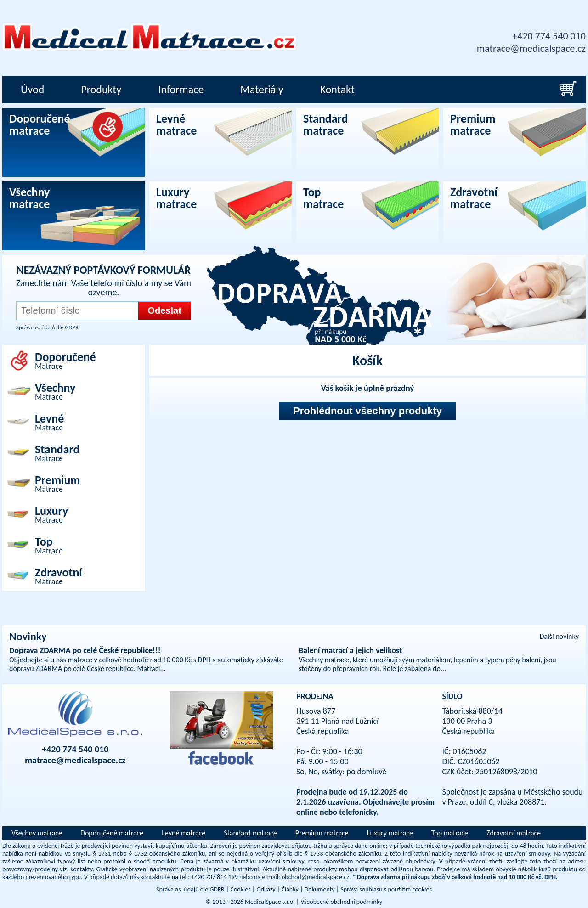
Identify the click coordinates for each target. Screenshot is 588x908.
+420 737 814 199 (215, 877)
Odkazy (266, 889)
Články (290, 889)
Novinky (28, 636)
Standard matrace (250, 833)
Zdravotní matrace (514, 833)
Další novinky (559, 636)
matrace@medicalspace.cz (531, 48)
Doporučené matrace (112, 833)
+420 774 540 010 (549, 36)
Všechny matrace (37, 833)
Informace (181, 89)
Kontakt (337, 89)
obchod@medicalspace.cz (315, 877)
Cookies (240, 889)
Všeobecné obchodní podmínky (341, 902)
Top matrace (450, 833)
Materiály (262, 89)
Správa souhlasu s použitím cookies (386, 889)
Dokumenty (320, 889)
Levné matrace (184, 833)
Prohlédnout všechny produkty (367, 411)
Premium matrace (322, 833)
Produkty (101, 89)
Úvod (32, 89)
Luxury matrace (390, 833)
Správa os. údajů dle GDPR (47, 327)
